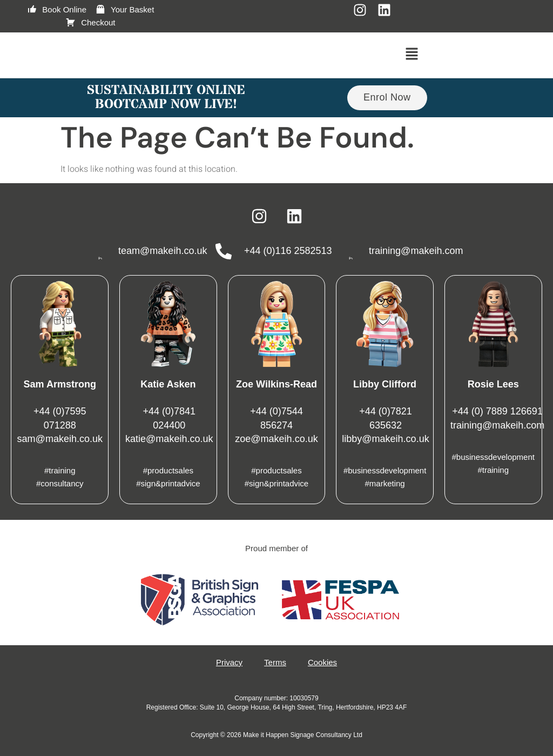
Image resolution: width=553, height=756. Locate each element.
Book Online (56, 10)
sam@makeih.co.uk (60, 439)
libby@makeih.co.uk (385, 439)
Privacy (229, 662)
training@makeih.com (497, 425)
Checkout (90, 23)
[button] (412, 55)
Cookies (322, 662)
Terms (275, 662)
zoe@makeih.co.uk (276, 439)
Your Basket (124, 10)
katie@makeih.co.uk (169, 439)
